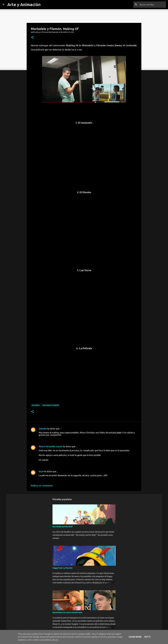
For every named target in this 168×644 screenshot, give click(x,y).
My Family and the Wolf (63, 527)
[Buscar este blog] (152, 5)
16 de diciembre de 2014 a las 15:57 (56, 464)
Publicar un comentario (42, 486)
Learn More (135, 637)
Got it (147, 637)
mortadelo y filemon (51, 405)
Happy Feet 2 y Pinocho (62, 568)
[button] (32, 37)
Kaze (41, 471)
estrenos (36, 405)
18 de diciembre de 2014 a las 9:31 (55, 479)
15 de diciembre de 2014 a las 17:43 (56, 439)
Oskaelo (43, 429)
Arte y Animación (24, 4)
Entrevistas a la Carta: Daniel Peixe (67, 612)
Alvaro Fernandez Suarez (51, 446)
